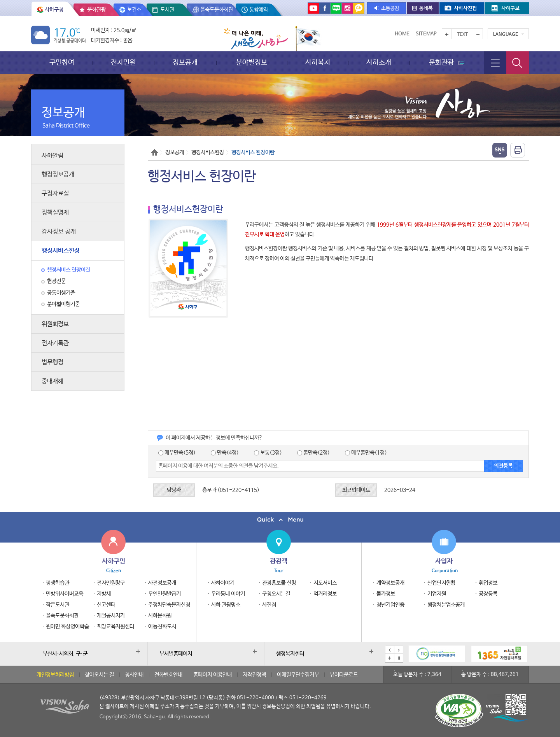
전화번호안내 (168, 675)
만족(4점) (225, 453)
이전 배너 (390, 650)
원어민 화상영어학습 (67, 627)
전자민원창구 (111, 583)
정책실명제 (55, 213)
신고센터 (106, 605)
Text (462, 35)
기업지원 (437, 594)
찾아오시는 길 (99, 675)
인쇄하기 (518, 150)
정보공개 (185, 62)
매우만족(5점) (177, 453)
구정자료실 (55, 193)
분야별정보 (252, 62)
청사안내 (134, 675)
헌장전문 (56, 281)
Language (506, 35)
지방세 (104, 594)
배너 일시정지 (399, 658)
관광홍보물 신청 (279, 583)
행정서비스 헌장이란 (69, 270)
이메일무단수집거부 (298, 675)
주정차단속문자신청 (169, 605)
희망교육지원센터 (115, 627)
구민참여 (62, 62)
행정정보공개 (58, 174)
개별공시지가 (111, 616)
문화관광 (96, 10)
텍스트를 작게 (478, 34)
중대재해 (52, 381)
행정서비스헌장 (61, 251)
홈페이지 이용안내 (213, 675)
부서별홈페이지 (176, 654)
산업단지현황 (441, 583)
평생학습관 (58, 583)
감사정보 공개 (59, 232)
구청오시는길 (276, 594)
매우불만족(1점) (366, 453)
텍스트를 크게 (447, 34)
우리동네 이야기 (228, 594)
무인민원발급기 (164, 594)
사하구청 (54, 10)
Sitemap (426, 34)
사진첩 (269, 605)
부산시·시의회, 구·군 (65, 654)
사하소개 (379, 62)
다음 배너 (399, 650)
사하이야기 (223, 583)
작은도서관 (58, 605)
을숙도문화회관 (217, 10)
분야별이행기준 (63, 304)
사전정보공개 (162, 583)
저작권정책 (254, 675)
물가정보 (386, 594)
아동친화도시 (162, 627)
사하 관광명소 (226, 605)
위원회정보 (55, 324)
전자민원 (123, 62)
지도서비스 (325, 583)
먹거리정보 (325, 594)
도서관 (167, 10)
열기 (500, 150)
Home (402, 34)
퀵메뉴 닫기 (280, 520)
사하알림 (52, 156)
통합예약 (259, 10)
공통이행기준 (61, 293)
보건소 (134, 10)
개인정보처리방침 (55, 675)
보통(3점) (268, 453)
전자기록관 (55, 343)
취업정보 (488, 583)
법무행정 (52, 362)
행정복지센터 (290, 654)
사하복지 (318, 62)
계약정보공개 (390, 583)
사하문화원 (160, 616)
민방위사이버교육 (65, 594)
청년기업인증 (390, 605)
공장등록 (488, 594)
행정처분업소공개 (446, 605)
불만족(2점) (313, 453)
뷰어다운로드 (344, 675)
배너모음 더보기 (390, 658)
